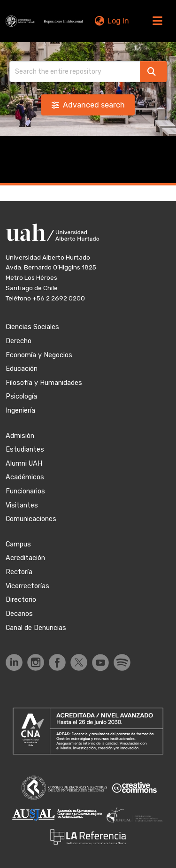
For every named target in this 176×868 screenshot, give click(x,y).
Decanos (19, 614)
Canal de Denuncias (36, 628)
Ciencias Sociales (32, 327)
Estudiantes (25, 449)
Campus (18, 544)
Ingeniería (20, 411)
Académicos (25, 477)
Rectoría (19, 572)
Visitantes (22, 505)
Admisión (20, 436)
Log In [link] (118, 21)
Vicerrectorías (27, 586)
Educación (22, 369)
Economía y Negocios (39, 355)
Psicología (21, 396)
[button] (46, 21)
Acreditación (25, 558)
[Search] (75, 72)
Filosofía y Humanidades (44, 383)
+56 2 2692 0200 (59, 298)
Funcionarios (25, 491)
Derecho (19, 341)
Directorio (21, 600)
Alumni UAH (24, 464)
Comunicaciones (31, 519)
